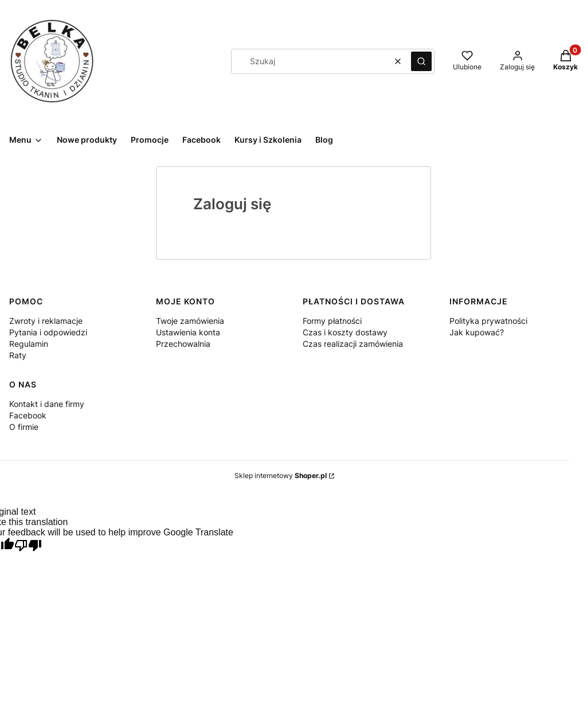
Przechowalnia (183, 344)
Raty (18, 355)
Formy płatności (332, 321)
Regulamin (29, 344)
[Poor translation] (28, 546)
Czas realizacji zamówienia (353, 344)
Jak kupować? (477, 332)
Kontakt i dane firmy (47, 404)
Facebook (28, 415)
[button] (421, 61)
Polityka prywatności (488, 321)
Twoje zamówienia (190, 321)
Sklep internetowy (281, 475)
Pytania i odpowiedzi (48, 332)
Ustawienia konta (188, 332)
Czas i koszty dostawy (345, 332)
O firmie (24, 427)
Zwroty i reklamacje (46, 321)
